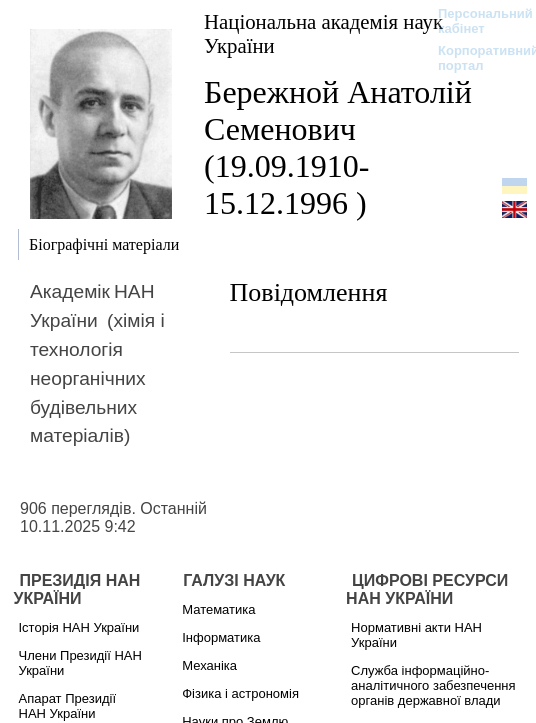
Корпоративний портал (475, 58)
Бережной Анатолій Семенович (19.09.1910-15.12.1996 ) (338, 147)
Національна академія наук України (323, 33)
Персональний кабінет (475, 21)
